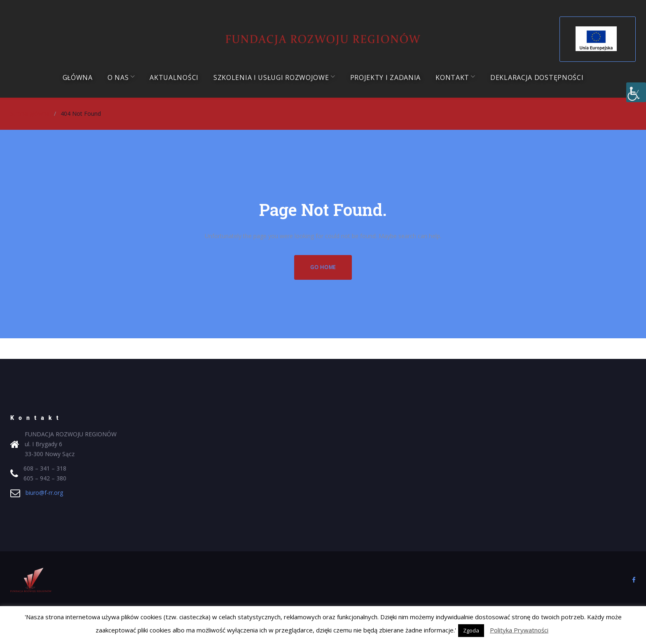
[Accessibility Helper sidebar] (636, 92)
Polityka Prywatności (519, 630)
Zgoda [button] (471, 630)
